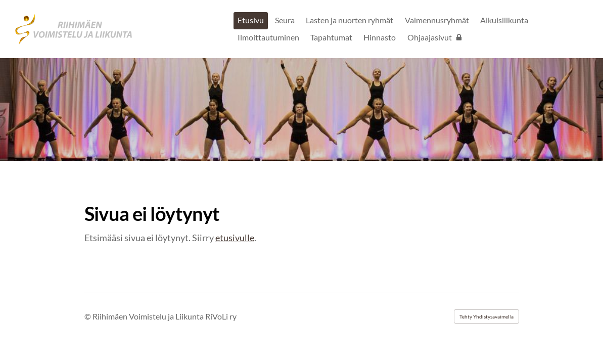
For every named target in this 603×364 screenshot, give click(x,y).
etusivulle (235, 238)
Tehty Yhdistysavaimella (486, 316)
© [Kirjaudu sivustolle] (88, 316)
